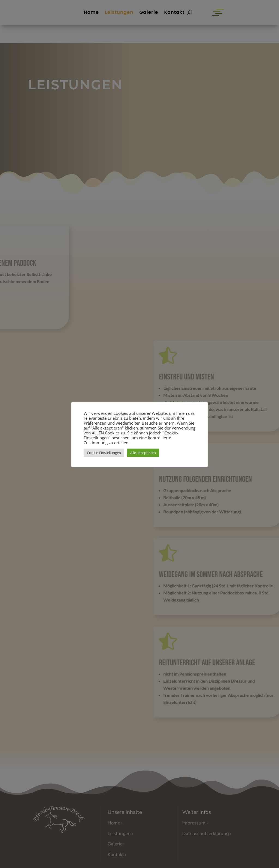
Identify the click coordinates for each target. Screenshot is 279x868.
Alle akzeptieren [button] (143, 453)
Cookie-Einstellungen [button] (104, 453)
